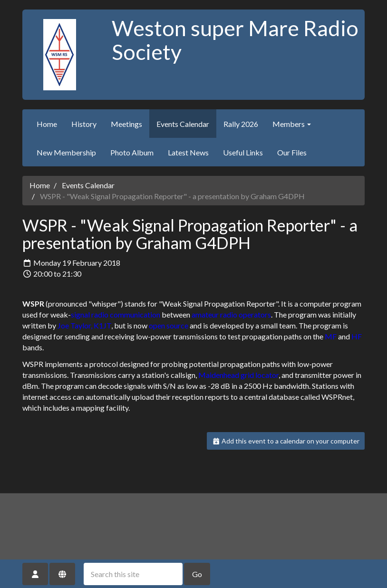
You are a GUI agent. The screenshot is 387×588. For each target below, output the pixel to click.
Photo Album (132, 152)
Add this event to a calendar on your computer (286, 441)
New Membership (66, 152)
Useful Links (243, 152)
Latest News (188, 152)
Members (292, 124)
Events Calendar (183, 124)
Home (47, 124)
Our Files (292, 152)
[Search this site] (133, 574)
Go (197, 574)
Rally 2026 (241, 124)
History (84, 124)
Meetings (126, 124)
